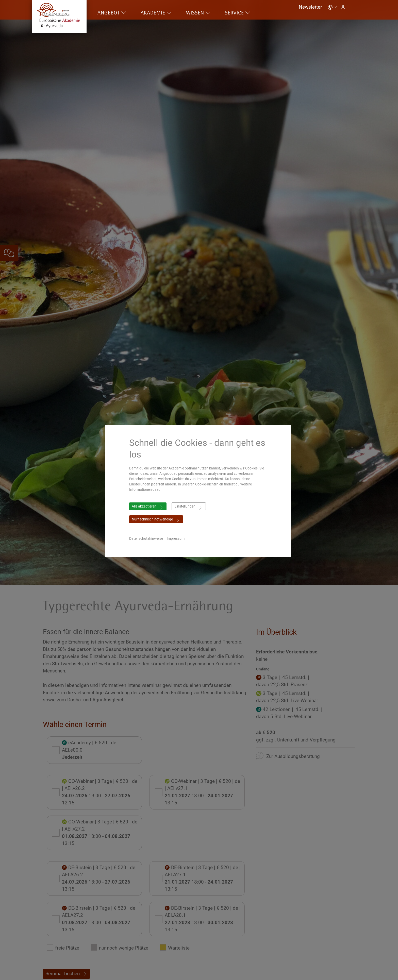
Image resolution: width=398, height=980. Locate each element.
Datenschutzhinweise (147, 538)
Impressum (177, 538)
